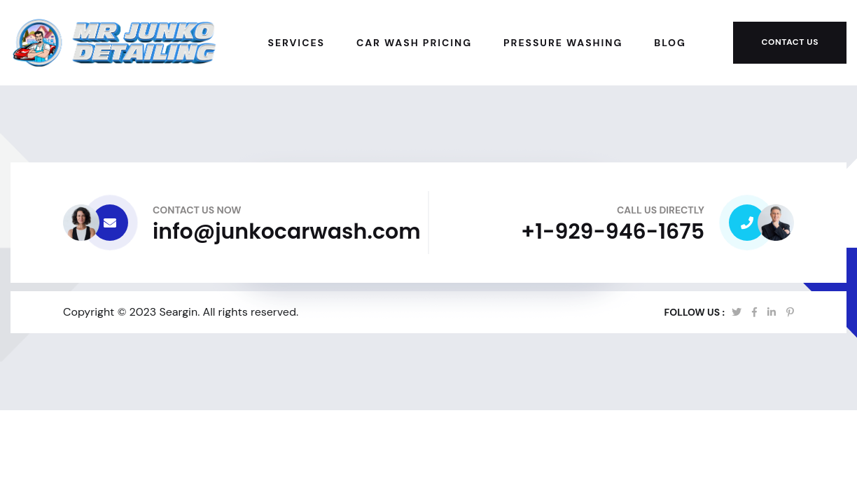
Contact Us (790, 42)
